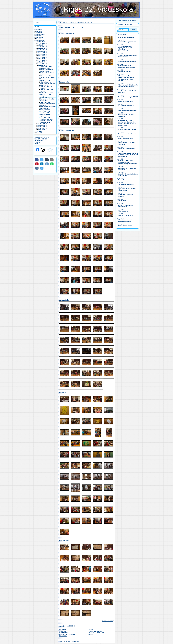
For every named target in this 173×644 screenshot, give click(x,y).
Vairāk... (37, 144)
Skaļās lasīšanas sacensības (128, 55)
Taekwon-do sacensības (126, 101)
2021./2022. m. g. (44, 48)
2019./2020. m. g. (44, 51)
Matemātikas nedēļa (47, 93)
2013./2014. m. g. (44, 60)
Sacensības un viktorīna (48, 107)
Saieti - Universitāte (47, 70)
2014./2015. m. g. (44, 59)
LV (35, 27)
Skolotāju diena (45, 68)
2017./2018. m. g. (44, 54)
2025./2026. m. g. (44, 42)
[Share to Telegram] (42, 168)
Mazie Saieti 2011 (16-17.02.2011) (71, 28)
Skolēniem (40, 37)
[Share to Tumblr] (47, 160)
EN (38, 27)
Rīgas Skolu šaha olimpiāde (127, 61)
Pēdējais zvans (45, 110)
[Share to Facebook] (37, 160)
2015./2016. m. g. (44, 57)
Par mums (62, 630)
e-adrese (37, 142)
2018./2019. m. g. (44, 53)
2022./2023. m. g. (44, 47)
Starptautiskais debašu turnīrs (129, 85)
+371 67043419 (42, 139)
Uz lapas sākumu (107, 621)
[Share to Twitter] (42, 160)
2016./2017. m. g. (44, 56)
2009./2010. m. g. (44, 124)
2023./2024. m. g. (44, 45)
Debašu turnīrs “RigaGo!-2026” (128, 97)
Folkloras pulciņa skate (126, 78)
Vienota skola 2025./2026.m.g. (128, 153)
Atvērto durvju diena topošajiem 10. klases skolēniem (125, 48)
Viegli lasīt (63, 631)
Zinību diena (122, 201)
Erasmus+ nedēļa (125, 76)
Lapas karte (63, 636)
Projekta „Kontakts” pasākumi (128, 130)
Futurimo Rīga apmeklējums (127, 42)
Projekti (39, 36)
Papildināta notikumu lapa (126, 149)
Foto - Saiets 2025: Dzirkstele (127, 110)
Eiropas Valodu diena (125, 180)
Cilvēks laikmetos (46, 82)
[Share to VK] (37, 168)
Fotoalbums (40, 40)
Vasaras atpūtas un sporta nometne (46, 121)
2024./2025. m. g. (44, 44)
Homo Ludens (45, 79)
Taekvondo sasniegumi (126, 87)
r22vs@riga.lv (39, 141)
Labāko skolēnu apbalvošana (45, 115)
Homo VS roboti (45, 81)
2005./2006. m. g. (44, 130)
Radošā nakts (123, 57)
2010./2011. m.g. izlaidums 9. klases (46, 112)
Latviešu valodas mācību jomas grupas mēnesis (128, 175)
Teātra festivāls (45, 102)
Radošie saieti (41, 34)
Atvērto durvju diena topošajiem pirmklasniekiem (127, 66)
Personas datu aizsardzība (68, 634)
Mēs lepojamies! (123, 211)
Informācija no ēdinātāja (126, 215)
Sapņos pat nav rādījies (48, 77)
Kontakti (39, 133)
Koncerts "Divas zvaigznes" (46, 95)
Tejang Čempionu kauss (126, 138)
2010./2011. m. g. (44, 65)
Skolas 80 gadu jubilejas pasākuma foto (126, 206)
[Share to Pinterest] (37, 164)
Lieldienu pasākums (125, 72)
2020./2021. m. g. (44, 50)
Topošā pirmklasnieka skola (126, 37)
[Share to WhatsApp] (52, 164)
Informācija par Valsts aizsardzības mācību (125, 221)
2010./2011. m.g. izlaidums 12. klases (47, 118)
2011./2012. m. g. (44, 64)
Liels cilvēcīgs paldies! (48, 84)
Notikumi (39, 33)
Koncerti (43, 105)
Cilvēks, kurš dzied (46, 76)
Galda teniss (44, 101)
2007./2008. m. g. (44, 127)
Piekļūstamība (64, 633)
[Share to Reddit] (47, 164)
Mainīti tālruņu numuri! (125, 226)
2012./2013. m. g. (44, 62)
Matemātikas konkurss (126, 51)
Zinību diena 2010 (46, 67)
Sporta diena (44, 108)
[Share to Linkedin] (42, 164)
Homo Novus (44, 71)
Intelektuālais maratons (48, 104)
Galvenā (39, 30)
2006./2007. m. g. (44, 128)
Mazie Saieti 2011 (46, 97)
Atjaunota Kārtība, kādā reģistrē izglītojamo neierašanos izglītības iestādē (127, 162)
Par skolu (39, 31)
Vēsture (41, 131)
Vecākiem (39, 39)
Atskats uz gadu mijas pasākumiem (125, 121)
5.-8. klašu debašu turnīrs (126, 106)
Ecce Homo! (44, 85)
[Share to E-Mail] (52, 160)
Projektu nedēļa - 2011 (47, 99)
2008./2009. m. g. (44, 125)
